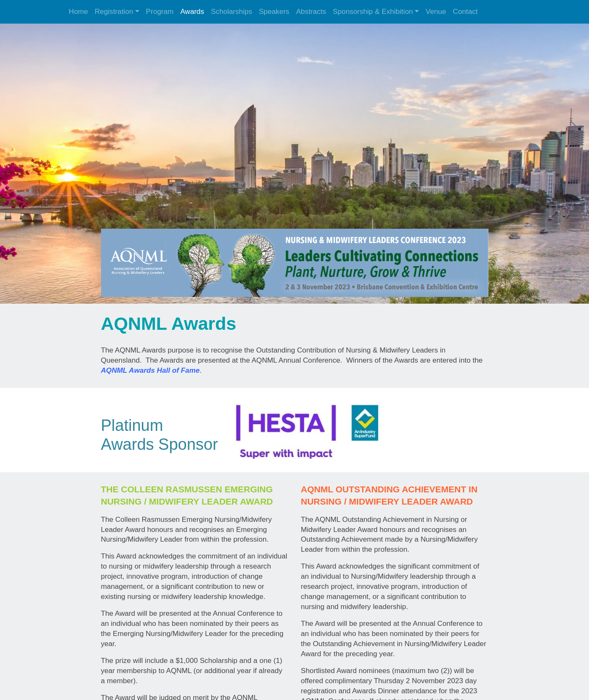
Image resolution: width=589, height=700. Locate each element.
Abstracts (311, 12)
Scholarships (232, 12)
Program (160, 12)
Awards (192, 12)
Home (78, 12)
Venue (436, 12)
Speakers (274, 12)
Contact (465, 12)
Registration (114, 12)
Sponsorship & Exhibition (373, 12)
